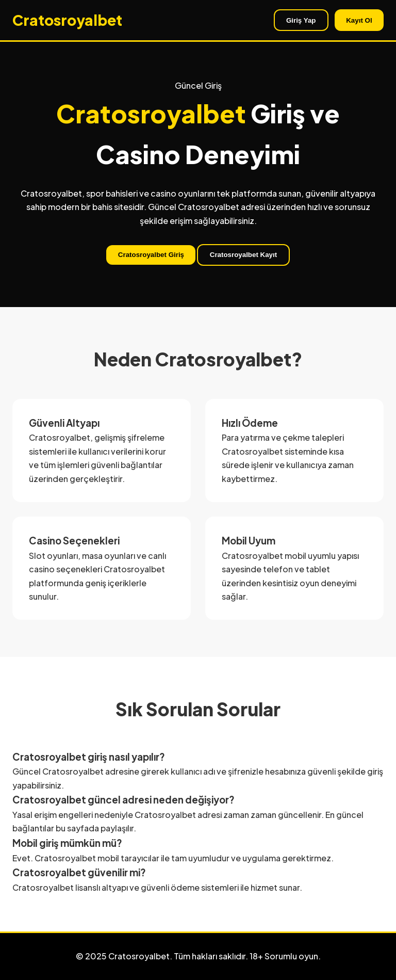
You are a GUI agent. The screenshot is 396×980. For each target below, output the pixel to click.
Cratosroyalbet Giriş (151, 255)
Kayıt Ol (359, 20)
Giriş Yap (301, 20)
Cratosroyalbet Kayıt (243, 255)
